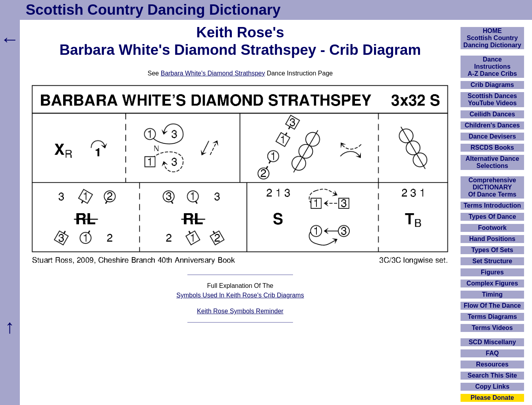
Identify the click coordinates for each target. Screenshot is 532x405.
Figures (492, 272)
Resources (492, 364)
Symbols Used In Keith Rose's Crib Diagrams (240, 295)
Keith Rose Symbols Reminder (240, 311)
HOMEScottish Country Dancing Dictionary (492, 38)
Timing (492, 294)
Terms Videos (492, 328)
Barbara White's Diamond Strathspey (213, 73)
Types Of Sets (492, 250)
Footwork (492, 228)
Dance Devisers (492, 136)
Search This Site (492, 375)
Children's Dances (492, 125)
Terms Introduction (492, 205)
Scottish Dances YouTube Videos (492, 99)
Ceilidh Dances (492, 114)
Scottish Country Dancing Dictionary (153, 10)
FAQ (492, 353)
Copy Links (492, 387)
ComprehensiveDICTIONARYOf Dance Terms (492, 187)
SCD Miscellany (492, 342)
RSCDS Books (492, 148)
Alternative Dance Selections (492, 162)
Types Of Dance (492, 217)
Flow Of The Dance (492, 306)
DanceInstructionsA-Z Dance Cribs (492, 67)
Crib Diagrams (492, 85)
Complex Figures (492, 283)
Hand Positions (492, 239)
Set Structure (492, 261)
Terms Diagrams (492, 317)
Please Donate (492, 398)
